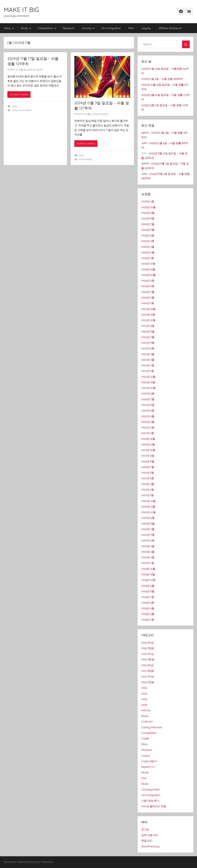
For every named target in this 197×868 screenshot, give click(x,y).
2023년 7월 (148, 337)
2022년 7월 (148, 399)
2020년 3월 (148, 552)
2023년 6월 (148, 343)
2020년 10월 (148, 512)
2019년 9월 (148, 586)
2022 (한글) (148, 682)
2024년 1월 (148, 303)
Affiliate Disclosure (170, 28)
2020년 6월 (148, 535)
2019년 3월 (148, 614)
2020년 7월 (148, 529)
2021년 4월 (148, 478)
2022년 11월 (148, 382)
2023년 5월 (148, 348)
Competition (47, 28)
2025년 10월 (148, 207)
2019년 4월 (148, 608)
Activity (88, 28)
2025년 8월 (148, 218)
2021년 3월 (148, 484)
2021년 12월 (148, 439)
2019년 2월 (148, 619)
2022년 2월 (148, 427)
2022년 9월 (148, 393)
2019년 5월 (148, 602)
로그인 (145, 829)
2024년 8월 (148, 286)
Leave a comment (22, 110)
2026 (144, 705)
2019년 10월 (148, 580)
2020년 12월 (148, 501)
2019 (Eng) (148, 643)
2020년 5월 (148, 540)
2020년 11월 (148, 506)
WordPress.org (150, 846)
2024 (14, 106)
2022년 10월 (148, 388)
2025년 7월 (148, 224)
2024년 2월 (148, 297)
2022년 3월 (148, 422)
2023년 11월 (148, 314)
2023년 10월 (148, 320)
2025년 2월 (148, 252)
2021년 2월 (148, 490)
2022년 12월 (148, 377)
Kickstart (147, 750)
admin (39, 70)
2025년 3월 (148, 247)
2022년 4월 (148, 416)
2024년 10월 (148, 275)
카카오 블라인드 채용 (154, 806)
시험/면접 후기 (150, 801)
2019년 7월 (148, 597)
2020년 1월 (148, 563)
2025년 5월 (148, 235)
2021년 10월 (148, 450)
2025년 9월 (148, 213)
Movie (145, 772)
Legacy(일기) (149, 761)
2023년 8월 (148, 331)
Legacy (146, 28)
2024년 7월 (148, 292)
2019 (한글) (148, 648)
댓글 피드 (147, 841)
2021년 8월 (148, 461)
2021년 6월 (148, 473)
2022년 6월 (148, 405)
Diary (9, 28)
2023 (144, 688)
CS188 (145, 739)
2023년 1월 (148, 371)
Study (26, 28)
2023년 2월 (148, 365)
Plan (131, 28)
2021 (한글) (148, 671)
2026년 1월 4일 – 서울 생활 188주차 (162, 79)
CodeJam (147, 722)
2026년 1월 (148, 201)
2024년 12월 (148, 264)
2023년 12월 (148, 309)
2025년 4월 (148, 241)
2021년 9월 (148, 456)
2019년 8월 (148, 591)
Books (145, 716)
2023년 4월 (148, 354)
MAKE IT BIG (21, 10)
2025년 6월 (148, 230)
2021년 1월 (147, 495)
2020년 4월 (148, 546)
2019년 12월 (148, 569)
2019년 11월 (148, 574)
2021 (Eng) (147, 665)
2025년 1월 (148, 258)
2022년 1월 (148, 433)
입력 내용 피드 (150, 835)
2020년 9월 (148, 518)
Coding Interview (152, 727)
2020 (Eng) (148, 654)
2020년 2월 (148, 557)
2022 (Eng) (148, 676)
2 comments (85, 159)
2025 (144, 699)
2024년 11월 (148, 269)
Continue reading (19, 94)
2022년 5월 (148, 410)
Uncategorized (150, 789)
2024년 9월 (148, 281)
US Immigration (111, 28)
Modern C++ (148, 767)
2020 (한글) (148, 659)
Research (69, 28)
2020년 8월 (148, 523)
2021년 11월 (148, 444)
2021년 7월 (148, 467)
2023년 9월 (148, 326)
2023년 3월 (148, 360)
